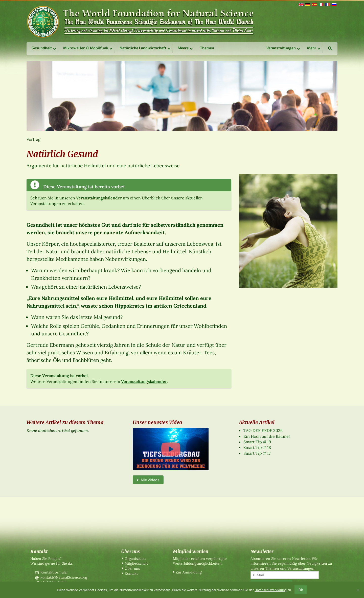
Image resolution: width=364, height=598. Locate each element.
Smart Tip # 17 (257, 453)
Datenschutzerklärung (270, 590)
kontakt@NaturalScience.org (64, 577)
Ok (301, 590)
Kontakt (131, 573)
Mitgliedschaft (136, 563)
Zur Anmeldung (189, 572)
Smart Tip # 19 (257, 442)
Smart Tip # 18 (257, 447)
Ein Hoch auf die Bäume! (267, 436)
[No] (358, 590)
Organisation (135, 559)
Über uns (132, 568)
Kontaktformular (54, 572)
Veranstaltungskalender (99, 198)
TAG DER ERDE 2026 (263, 430)
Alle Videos (148, 480)
